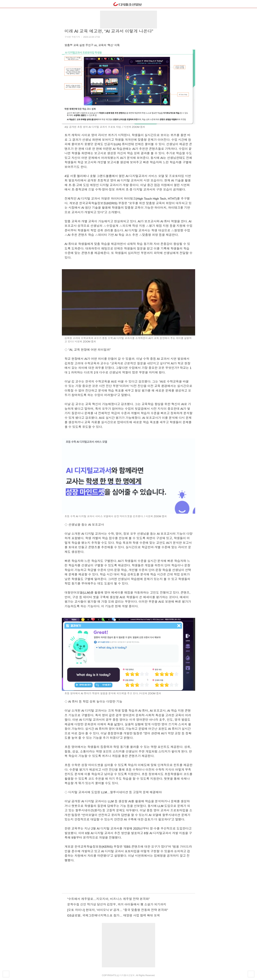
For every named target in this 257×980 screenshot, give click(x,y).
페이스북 (119, 884)
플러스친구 (129, 884)
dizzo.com (128, 3)
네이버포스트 (138, 884)
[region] (128, 20)
